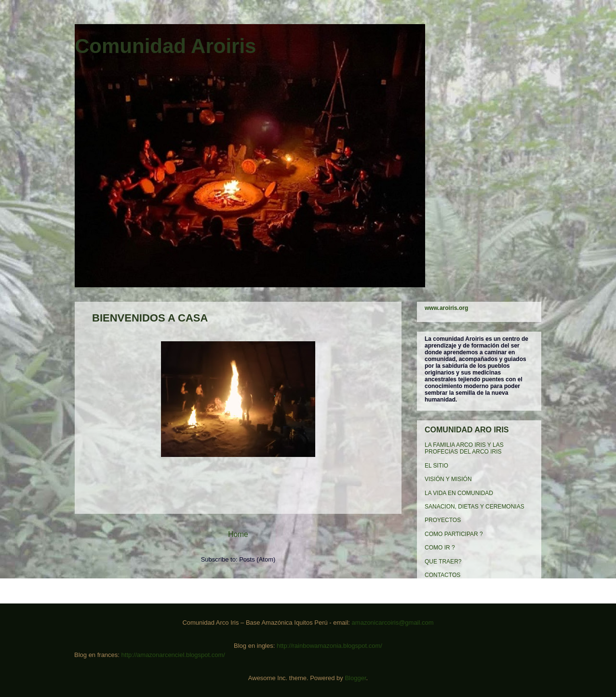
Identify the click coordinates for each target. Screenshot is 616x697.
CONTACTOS (442, 575)
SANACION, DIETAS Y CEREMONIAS (475, 507)
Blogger (355, 678)
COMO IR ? (440, 548)
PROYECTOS (443, 520)
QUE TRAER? (443, 562)
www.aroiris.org (446, 308)
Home (238, 534)
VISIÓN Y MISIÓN (448, 479)
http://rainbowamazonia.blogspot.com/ (329, 646)
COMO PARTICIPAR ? (454, 534)
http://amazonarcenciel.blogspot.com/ (173, 655)
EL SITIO (436, 466)
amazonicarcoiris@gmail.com (393, 623)
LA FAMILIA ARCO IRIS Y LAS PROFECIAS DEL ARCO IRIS (464, 448)
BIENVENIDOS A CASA (150, 318)
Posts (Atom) (257, 559)
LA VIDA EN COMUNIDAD (459, 493)
